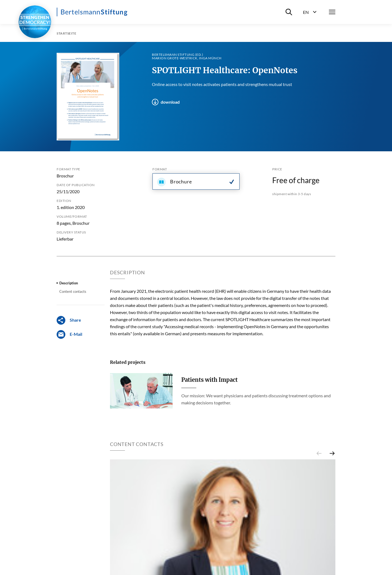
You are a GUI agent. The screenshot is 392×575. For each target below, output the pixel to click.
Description (69, 283)
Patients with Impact (209, 380)
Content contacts (73, 291)
